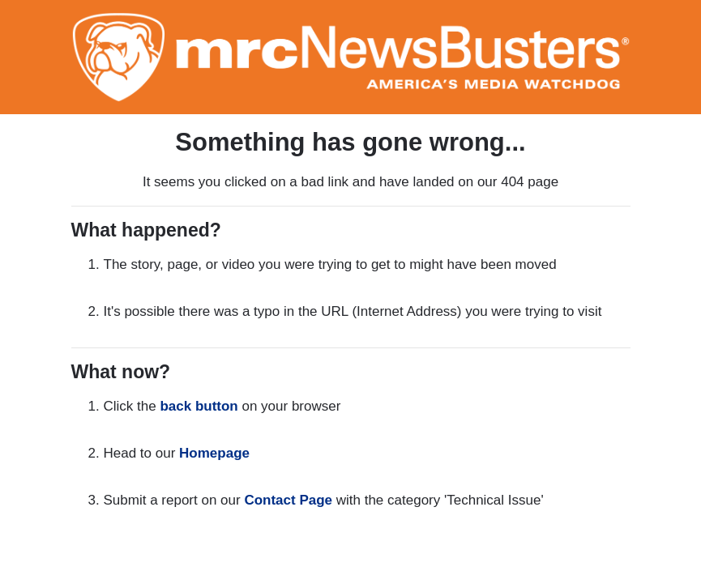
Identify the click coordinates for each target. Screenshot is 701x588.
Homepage (214, 453)
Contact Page (288, 500)
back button (199, 406)
